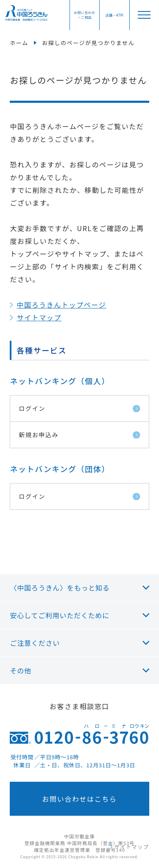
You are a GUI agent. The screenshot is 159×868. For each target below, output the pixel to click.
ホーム (19, 43)
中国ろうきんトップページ (61, 305)
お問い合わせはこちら (79, 799)
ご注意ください (35, 643)
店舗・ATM (114, 15)
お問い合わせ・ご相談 (84, 15)
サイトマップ (39, 317)
